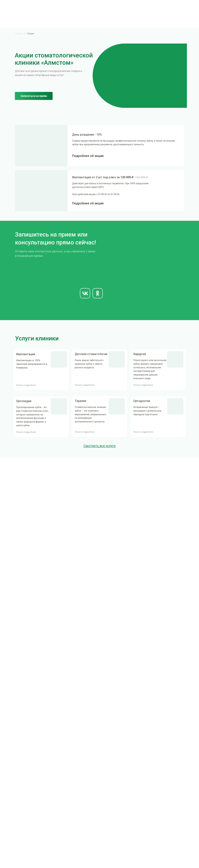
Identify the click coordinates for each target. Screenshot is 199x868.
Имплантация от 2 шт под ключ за (110, 177)
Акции (31, 34)
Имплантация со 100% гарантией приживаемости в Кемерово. (32, 364)
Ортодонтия (142, 401)
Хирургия (140, 354)
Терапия (80, 401)
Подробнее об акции (88, 156)
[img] (41, 146)
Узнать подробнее (26, 432)
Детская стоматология (91, 354)
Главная (19, 34)
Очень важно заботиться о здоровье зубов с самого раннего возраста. (89, 364)
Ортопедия (24, 401)
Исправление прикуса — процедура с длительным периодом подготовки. (147, 411)
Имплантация (26, 354)
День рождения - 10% (87, 135)
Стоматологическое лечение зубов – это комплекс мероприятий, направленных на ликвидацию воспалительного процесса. (90, 414)
